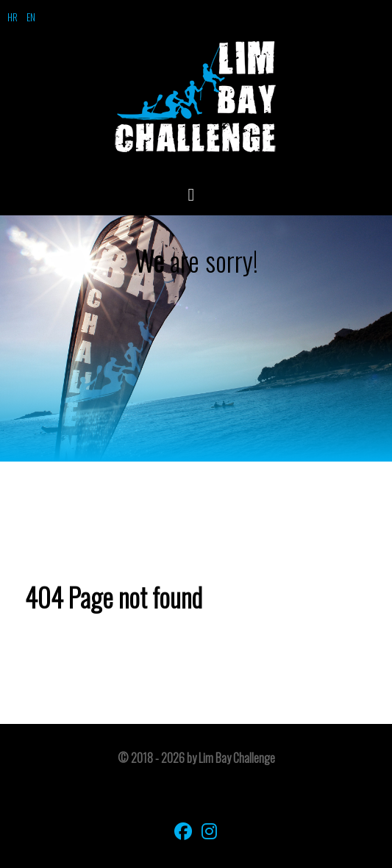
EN (31, 17)
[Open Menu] (196, 194)
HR (13, 17)
